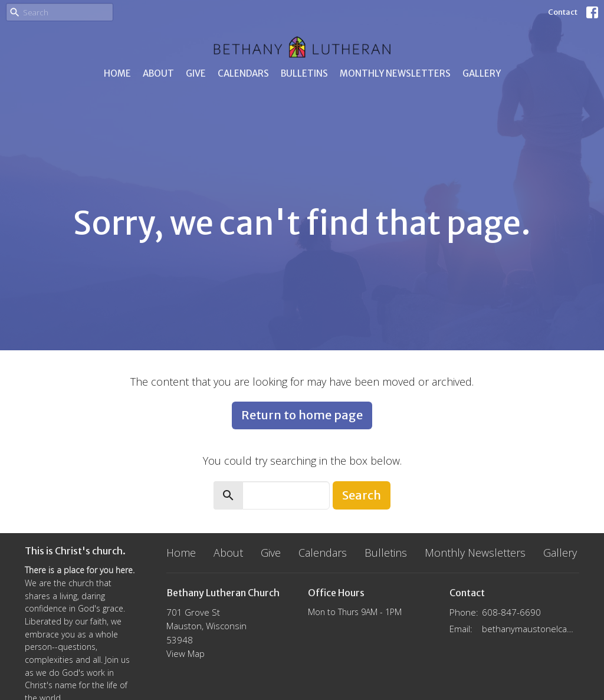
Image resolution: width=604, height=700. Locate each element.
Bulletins (304, 73)
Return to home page (302, 415)
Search (362, 495)
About (158, 73)
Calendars (243, 73)
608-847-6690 (511, 612)
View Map (186, 653)
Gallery (482, 73)
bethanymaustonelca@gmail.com (531, 629)
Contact (563, 12)
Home (117, 73)
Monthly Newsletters (395, 73)
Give (196, 73)
